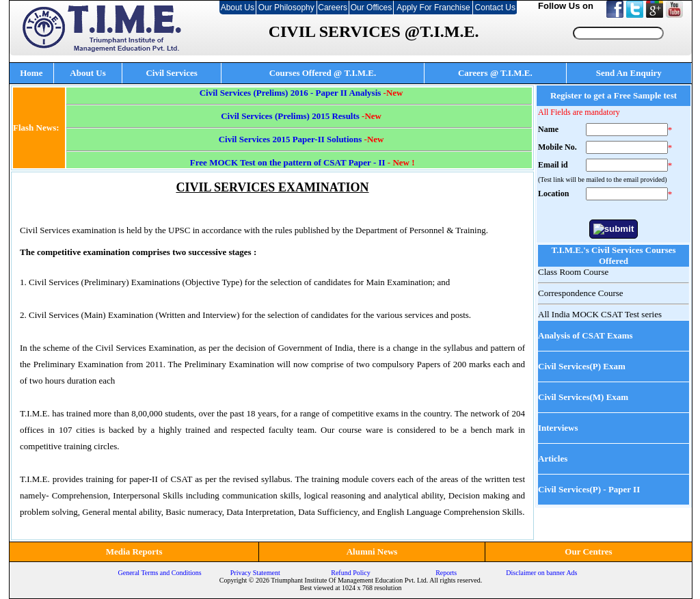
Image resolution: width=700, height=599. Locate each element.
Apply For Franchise (433, 8)
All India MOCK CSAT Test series (600, 314)
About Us (238, 8)
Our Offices (371, 8)
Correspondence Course (581, 293)
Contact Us (495, 8)
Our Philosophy (286, 8)
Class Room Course (573, 272)
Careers (333, 8)
